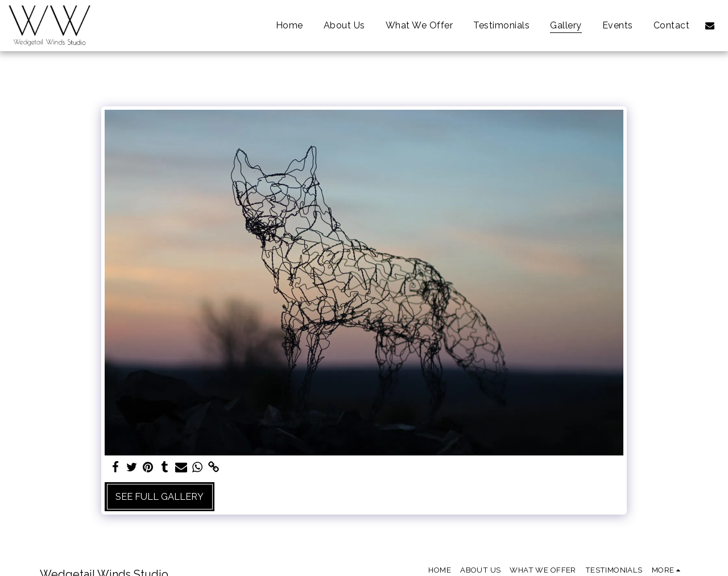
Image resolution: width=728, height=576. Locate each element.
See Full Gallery (160, 496)
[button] (710, 25)
